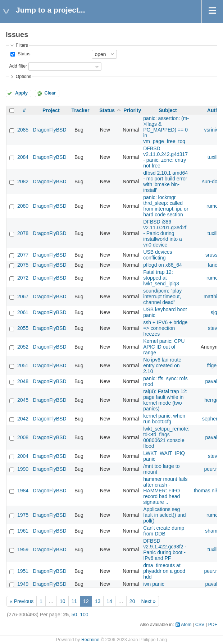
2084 (23, 157)
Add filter (18, 66)
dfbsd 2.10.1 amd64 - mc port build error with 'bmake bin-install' (165, 181)
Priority (132, 110)
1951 (23, 571)
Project (51, 110)
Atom (186, 625)
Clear (50, 93)
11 (74, 601)
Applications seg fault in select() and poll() (164, 515)
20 (132, 601)
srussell (214, 255)
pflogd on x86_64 (162, 265)
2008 (23, 437)
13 (98, 601)
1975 (23, 515)
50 (74, 615)
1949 (23, 584)
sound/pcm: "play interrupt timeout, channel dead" (162, 296)
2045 (23, 400)
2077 (23, 255)
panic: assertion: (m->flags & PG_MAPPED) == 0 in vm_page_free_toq (166, 130)
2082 (23, 181)
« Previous (22, 601)
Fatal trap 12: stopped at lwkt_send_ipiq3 (161, 278)
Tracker (81, 110)
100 (84, 615)
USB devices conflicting (158, 255)
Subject (168, 110)
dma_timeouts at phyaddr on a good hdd (164, 571)
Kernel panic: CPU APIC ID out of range (164, 347)
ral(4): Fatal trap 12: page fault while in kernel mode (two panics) (165, 400)
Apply (21, 93)
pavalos (214, 381)
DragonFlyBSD (49, 130)
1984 (23, 491)
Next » (148, 601)
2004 (23, 456)
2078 (23, 233)
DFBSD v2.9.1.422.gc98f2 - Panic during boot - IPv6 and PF (165, 549)
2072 (23, 278)
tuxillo (214, 157)
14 (109, 601)
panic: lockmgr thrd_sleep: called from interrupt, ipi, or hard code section (166, 206)
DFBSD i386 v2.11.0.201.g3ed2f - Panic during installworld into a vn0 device (165, 233)
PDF (213, 625)
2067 (23, 296)
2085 (23, 130)
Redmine (90, 640)
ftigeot (214, 365)
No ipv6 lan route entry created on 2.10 (162, 365)
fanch (214, 265)
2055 (23, 328)
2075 (23, 265)
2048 (23, 381)
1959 (23, 549)
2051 (23, 365)
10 (63, 601)
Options (23, 77)
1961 (23, 531)
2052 (23, 347)
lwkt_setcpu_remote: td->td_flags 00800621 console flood (166, 437)
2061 (23, 312)
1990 (23, 469)
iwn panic (154, 584)
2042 (23, 419)
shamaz (214, 531)
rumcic (214, 206)
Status (23, 54)
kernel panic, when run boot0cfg (164, 419)
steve (214, 328)
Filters (22, 45)
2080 (23, 206)
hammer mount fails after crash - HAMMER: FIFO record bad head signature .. (165, 491)
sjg (214, 312)
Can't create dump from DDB (164, 531)
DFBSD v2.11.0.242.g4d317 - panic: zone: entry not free (165, 157)
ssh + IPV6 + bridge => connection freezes (165, 328)
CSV (200, 625)
